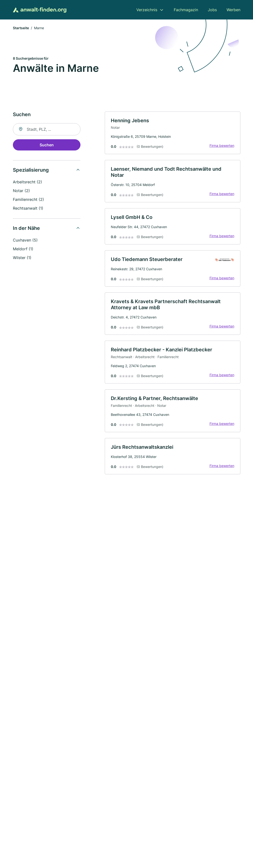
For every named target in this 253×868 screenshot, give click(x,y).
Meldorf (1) (23, 249)
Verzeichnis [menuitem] (147, 10)
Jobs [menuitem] (212, 10)
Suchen (47, 145)
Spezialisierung (31, 170)
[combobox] (47, 129)
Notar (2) (21, 191)
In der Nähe (26, 228)
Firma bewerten (222, 145)
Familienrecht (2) (28, 199)
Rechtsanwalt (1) (28, 208)
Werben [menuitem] (233, 10)
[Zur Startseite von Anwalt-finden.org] (40, 10)
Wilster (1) (22, 258)
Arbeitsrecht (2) (27, 182)
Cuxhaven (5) (25, 240)
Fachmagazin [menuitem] (186, 10)
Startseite (21, 28)
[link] (173, 133)
